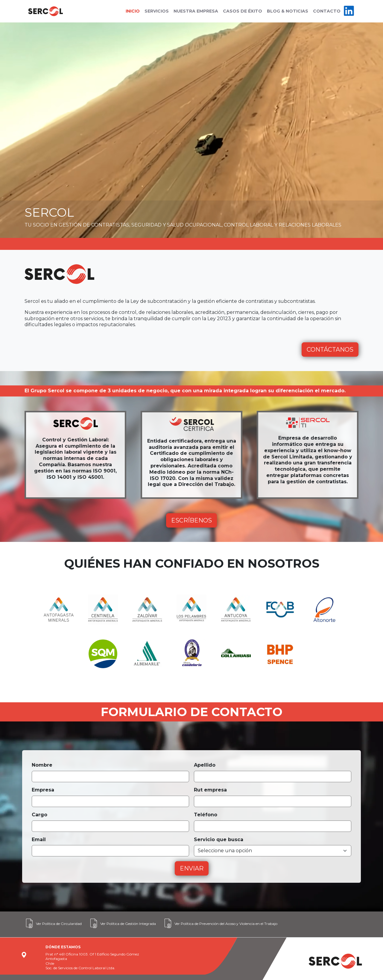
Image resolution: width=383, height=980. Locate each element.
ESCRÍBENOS (191, 520)
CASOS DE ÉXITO (243, 11)
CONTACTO (327, 11)
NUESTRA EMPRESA (196, 11)
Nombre (42, 765)
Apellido (205, 765)
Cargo (39, 815)
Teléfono (206, 815)
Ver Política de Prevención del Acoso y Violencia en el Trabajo (220, 923)
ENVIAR (192, 868)
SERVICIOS (157, 11)
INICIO (133, 11)
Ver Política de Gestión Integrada (122, 923)
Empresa (43, 790)
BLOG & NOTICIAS (288, 11)
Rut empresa (210, 790)
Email (39, 840)
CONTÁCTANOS (330, 350)
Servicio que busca (219, 840)
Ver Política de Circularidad (53, 923)
